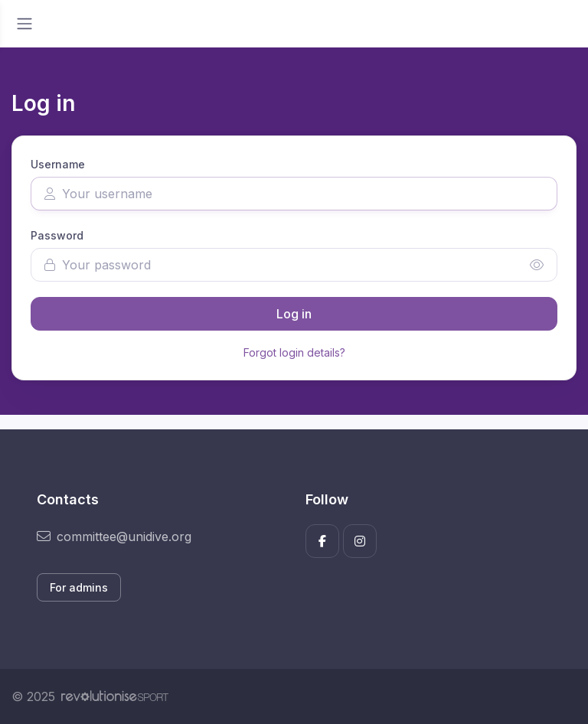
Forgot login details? (294, 352)
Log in (294, 314)
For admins (79, 587)
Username (58, 164)
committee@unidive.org (114, 536)
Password (57, 235)
